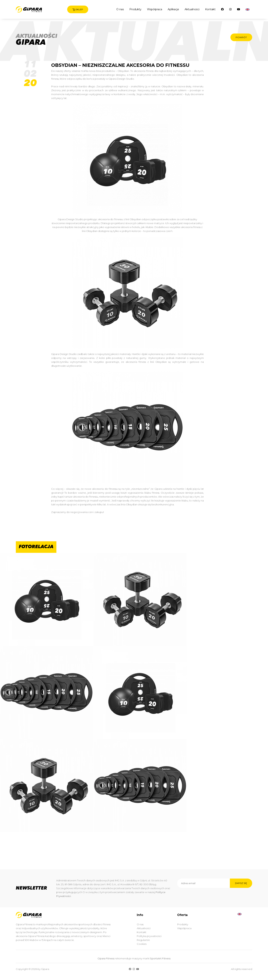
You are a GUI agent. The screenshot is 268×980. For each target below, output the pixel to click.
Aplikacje (173, 9)
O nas (120, 9)
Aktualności (192, 9)
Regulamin (143, 940)
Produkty (135, 9)
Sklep (78, 9)
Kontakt (210, 9)
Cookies (142, 944)
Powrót (241, 37)
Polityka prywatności (149, 936)
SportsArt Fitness (160, 958)
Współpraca (155, 9)
